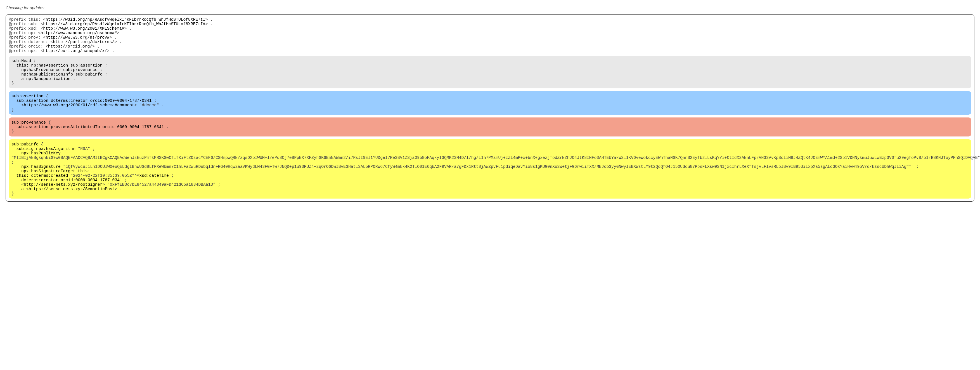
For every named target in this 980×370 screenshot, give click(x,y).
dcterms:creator (69, 118)
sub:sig (25, 174)
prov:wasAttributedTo (75, 149)
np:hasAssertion (49, 76)
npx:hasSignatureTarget (48, 202)
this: (23, 76)
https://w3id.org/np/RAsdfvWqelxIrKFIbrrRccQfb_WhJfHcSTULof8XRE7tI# (124, 26)
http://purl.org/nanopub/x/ (75, 59)
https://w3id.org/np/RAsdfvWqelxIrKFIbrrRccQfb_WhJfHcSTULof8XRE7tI (126, 20)
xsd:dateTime (154, 208)
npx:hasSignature (41, 196)
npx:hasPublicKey (41, 180)
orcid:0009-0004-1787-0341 (121, 118)
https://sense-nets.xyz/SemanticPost (72, 224)
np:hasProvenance (41, 82)
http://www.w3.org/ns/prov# (78, 43)
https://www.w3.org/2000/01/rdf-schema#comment (79, 124)
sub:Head (21, 70)
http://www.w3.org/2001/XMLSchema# (84, 31)
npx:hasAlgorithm (56, 174)
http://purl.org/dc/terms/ (84, 48)
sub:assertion (86, 76)
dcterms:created (49, 208)
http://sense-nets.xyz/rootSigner (63, 219)
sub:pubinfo (89, 87)
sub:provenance (80, 82)
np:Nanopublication (48, 93)
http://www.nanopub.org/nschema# (79, 37)
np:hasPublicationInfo (47, 87)
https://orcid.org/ (70, 54)
